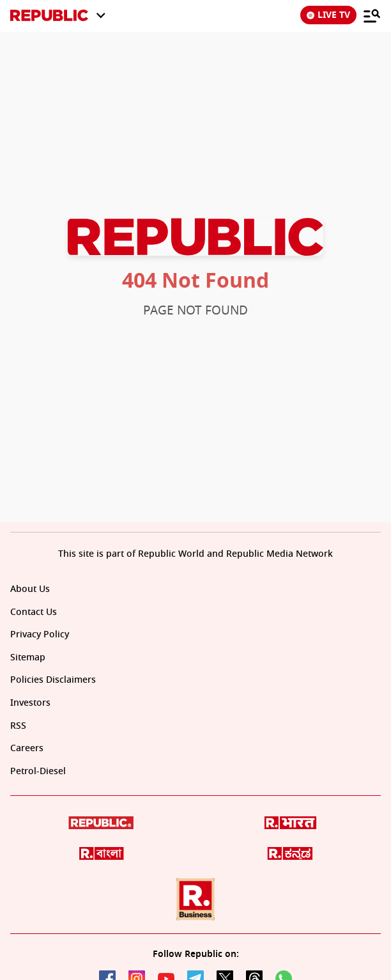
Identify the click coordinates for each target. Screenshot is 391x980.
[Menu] (372, 15)
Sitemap (28, 657)
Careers (27, 748)
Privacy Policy (40, 634)
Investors (30, 703)
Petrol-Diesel (38, 771)
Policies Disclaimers (53, 680)
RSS (18, 726)
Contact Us (34, 612)
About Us (30, 589)
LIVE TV (328, 15)
